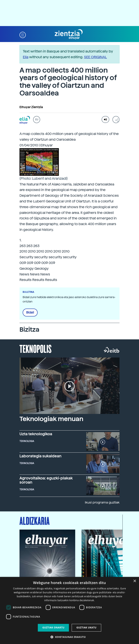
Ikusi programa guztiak (102, 502)
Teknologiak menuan (51, 419)
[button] (23, 34)
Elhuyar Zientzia (31, 107)
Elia (26, 57)
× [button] (135, 581)
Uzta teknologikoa (36, 434)
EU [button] (37, 120)
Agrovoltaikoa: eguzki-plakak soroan (46, 480)
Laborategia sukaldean (40, 456)
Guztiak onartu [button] (53, 628)
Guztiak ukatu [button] (86, 628)
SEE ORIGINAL (95, 57)
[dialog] (69, 610)
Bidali (30, 313)
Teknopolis (36, 348)
